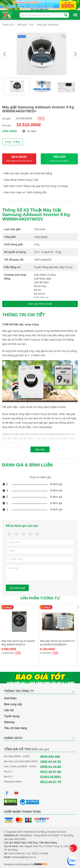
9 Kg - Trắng (12, 142)
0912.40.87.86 (51, 772)
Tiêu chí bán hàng (16, 728)
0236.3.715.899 (40, 853)
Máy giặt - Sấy (26, 25)
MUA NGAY (19, 159)
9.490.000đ (10, 649)
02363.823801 (51, 777)
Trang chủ (8, 25)
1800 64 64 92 (51, 762)
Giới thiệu (10, 698)
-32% (41, 119)
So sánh (29, 131)
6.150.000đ (49, 649)
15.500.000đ (24, 118)
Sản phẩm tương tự (40, 598)
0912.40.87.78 (51, 782)
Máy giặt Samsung (48, 25)
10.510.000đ (29, 125)
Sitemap (9, 722)
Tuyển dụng (12, 716)
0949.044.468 (50, 757)
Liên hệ (9, 710)
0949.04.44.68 (51, 767)
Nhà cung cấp (13, 704)
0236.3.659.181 (17, 853)
